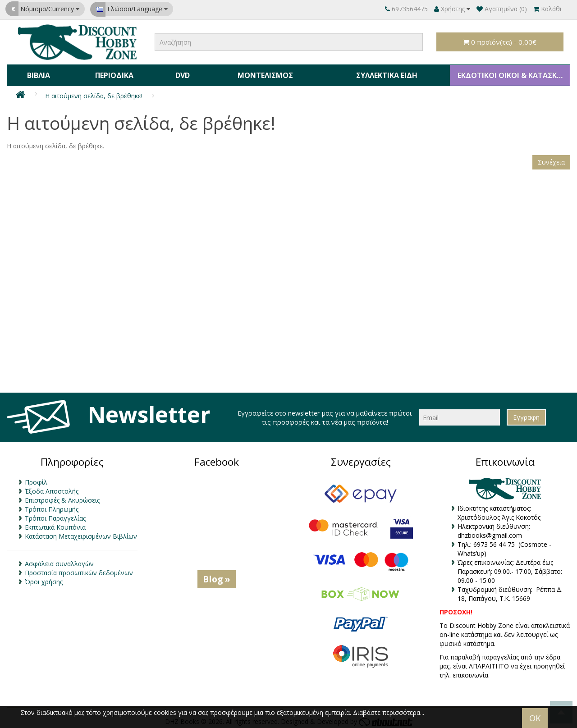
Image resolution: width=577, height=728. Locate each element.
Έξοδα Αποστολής (52, 488)
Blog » (217, 576)
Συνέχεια (551, 159)
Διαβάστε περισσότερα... (389, 712)
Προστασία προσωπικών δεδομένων (79, 570)
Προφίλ (36, 479)
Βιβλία (38, 74)
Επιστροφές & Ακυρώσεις (62, 497)
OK (535, 718)
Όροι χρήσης (44, 579)
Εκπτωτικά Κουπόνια (55, 524)
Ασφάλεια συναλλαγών (59, 561)
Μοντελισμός (263, 74)
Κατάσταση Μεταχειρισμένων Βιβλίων (81, 533)
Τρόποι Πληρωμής (52, 506)
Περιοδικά (113, 74)
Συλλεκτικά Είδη (385, 74)
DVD (180, 74)
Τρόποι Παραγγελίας (55, 515)
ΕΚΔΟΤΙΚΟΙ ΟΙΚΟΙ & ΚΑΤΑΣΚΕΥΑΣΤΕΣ (512, 74)
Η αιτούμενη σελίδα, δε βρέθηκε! (94, 93)
